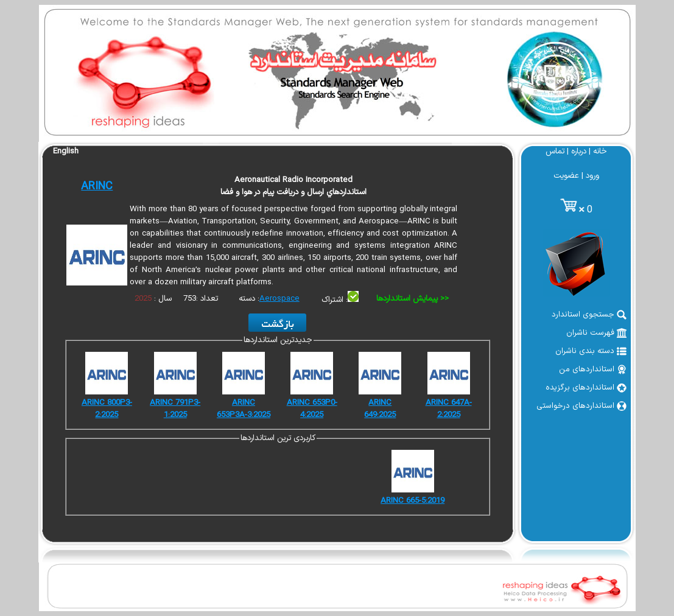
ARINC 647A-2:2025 (449, 409)
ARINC (97, 187)
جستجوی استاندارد (589, 315)
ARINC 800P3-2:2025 (107, 409)
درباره (579, 152)
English (66, 152)
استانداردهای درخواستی (581, 406)
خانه (600, 152)
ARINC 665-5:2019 (412, 501)
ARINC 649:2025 (380, 409)
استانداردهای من (593, 369)
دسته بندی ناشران (591, 351)
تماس (555, 152)
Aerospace (279, 299)
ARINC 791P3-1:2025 (175, 409)
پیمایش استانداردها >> (412, 299)
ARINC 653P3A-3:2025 (244, 409)
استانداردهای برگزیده (586, 388)
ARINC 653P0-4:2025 (312, 409)
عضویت (566, 176)
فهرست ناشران (596, 333)
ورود (592, 176)
